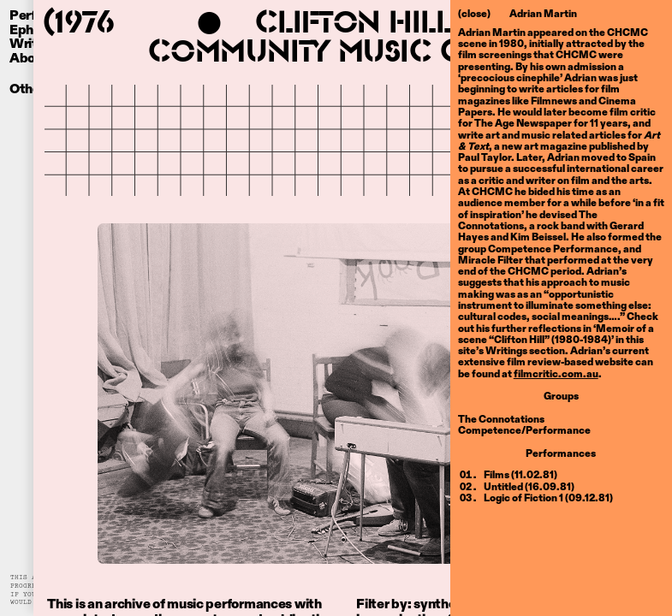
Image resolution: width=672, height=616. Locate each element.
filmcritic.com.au (556, 373)
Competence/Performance (524, 429)
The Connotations (501, 418)
